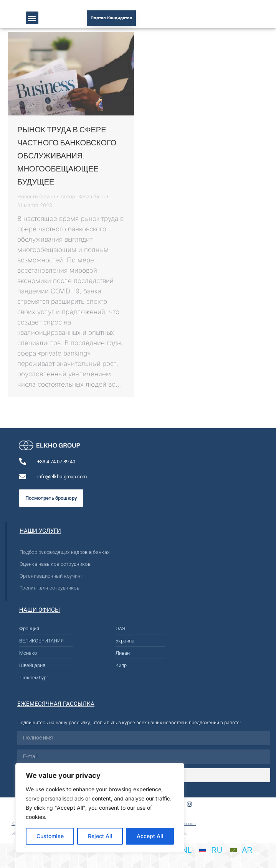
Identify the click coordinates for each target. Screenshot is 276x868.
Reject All (100, 836)
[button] (32, 18)
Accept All (150, 836)
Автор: (83, 196)
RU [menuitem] (217, 850)
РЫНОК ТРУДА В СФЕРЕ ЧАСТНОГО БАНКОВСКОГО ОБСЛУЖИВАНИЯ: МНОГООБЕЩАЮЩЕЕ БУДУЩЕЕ (67, 156)
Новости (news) (36, 196)
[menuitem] (211, 850)
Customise (50, 836)
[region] (100, 808)
